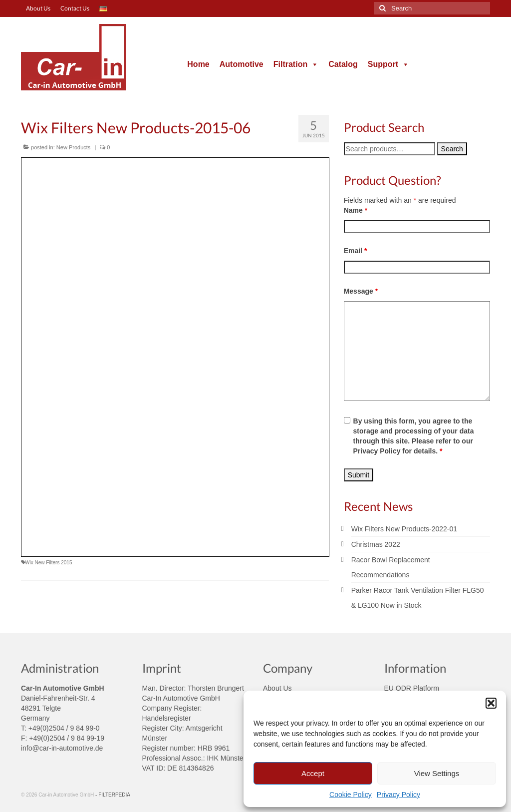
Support (388, 64)
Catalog (343, 64)
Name (356, 210)
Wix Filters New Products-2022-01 (404, 529)
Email (356, 251)
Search (452, 149)
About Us (277, 688)
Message (361, 291)
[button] (491, 703)
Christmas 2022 (376, 544)
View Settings (437, 773)
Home (198, 64)
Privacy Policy (398, 795)
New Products (73, 147)
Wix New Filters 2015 (48, 563)
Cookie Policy (351, 795)
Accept (313, 773)
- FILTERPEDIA (113, 795)
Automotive (242, 64)
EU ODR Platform (412, 688)
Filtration (296, 64)
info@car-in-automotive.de (62, 748)
